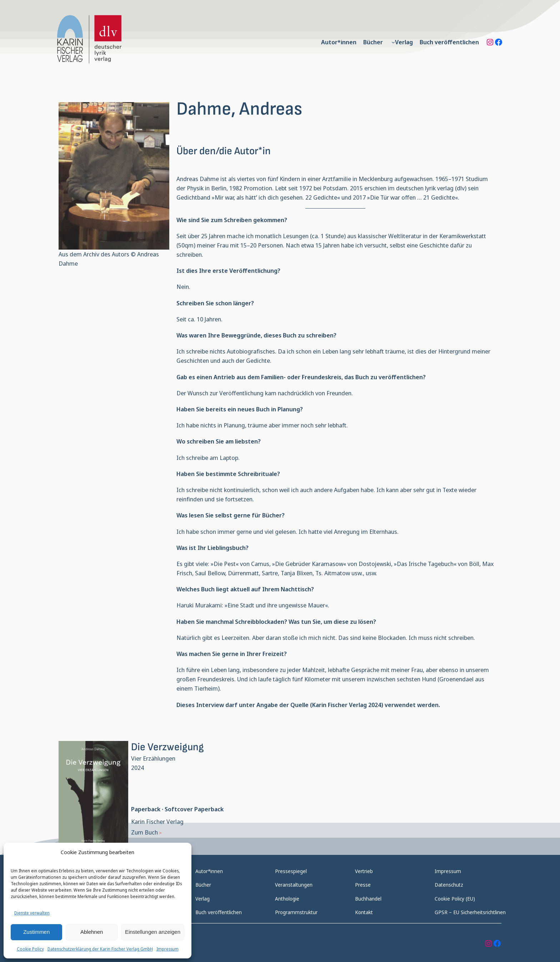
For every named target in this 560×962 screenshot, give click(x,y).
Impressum (167, 949)
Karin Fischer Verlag (157, 821)
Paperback (146, 809)
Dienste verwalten (32, 913)
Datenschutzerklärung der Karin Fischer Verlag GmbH (100, 949)
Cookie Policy (30, 949)
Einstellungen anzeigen (153, 932)
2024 (137, 768)
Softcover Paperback (194, 809)
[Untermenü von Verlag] (393, 42)
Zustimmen (36, 932)
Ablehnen (92, 932)
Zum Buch (144, 832)
